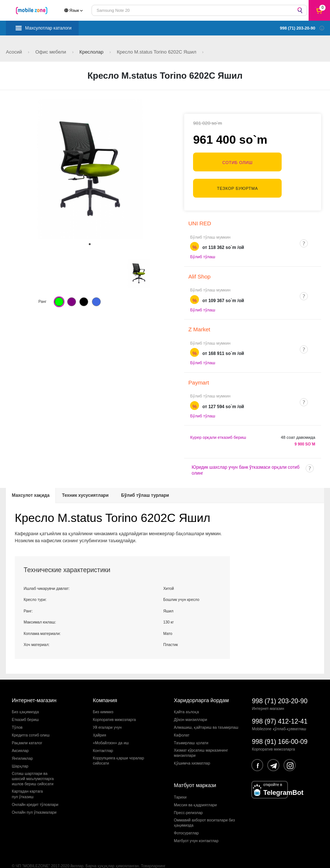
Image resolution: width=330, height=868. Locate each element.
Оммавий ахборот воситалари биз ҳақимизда (204, 807)
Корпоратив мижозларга (114, 704)
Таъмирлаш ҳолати (191, 727)
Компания (105, 684)
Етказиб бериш (25, 704)
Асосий (15, 52)
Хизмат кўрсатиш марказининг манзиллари (201, 737)
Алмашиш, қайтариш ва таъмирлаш (206, 712)
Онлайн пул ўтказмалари (34, 797)
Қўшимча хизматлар (192, 748)
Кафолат (182, 720)
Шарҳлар (20, 750)
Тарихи (180, 782)
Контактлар (103, 735)
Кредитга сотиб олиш (31, 720)
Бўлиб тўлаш (203, 241)
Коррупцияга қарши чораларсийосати (119, 745)
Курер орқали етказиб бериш (218, 422)
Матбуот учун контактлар (196, 825)
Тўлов (17, 712)
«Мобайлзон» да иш (111, 727)
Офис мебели (51, 52)
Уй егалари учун (107, 712)
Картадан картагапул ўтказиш (27, 778)
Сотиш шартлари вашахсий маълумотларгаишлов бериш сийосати (33, 763)
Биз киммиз (103, 696)
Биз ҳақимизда (25, 696)
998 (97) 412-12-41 (280, 705)
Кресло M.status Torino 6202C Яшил (157, 52)
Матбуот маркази (195, 770)
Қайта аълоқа (186, 696)
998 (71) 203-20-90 (280, 685)
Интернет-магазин (34, 684)
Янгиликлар (22, 743)
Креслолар (92, 52)
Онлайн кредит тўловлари (35, 789)
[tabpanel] (90, 169)
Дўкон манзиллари (190, 704)
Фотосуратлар (186, 818)
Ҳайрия (100, 720)
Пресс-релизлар (188, 797)
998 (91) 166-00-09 (280, 726)
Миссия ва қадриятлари (195, 790)
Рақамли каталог (27, 727)
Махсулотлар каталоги (48, 28)
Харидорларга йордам (201, 684)
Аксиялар (20, 735)
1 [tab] (90, 244)
